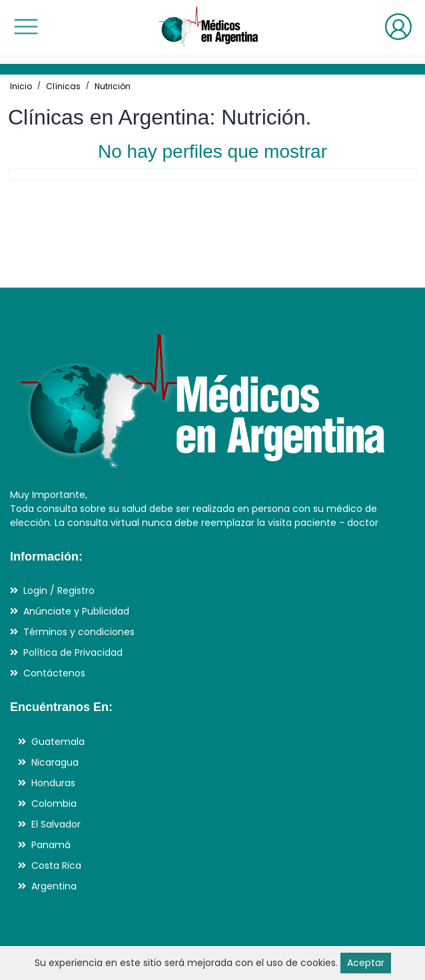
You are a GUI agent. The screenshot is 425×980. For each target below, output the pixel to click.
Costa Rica (56, 865)
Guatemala (58, 742)
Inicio (21, 86)
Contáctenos (54, 673)
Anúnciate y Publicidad (76, 611)
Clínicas (63, 86)
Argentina (54, 886)
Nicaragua (55, 762)
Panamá (51, 845)
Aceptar (366, 963)
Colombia (54, 804)
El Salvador (56, 824)
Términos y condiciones (79, 632)
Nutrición (113, 86)
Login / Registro (59, 591)
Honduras (53, 783)
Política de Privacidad (73, 652)
